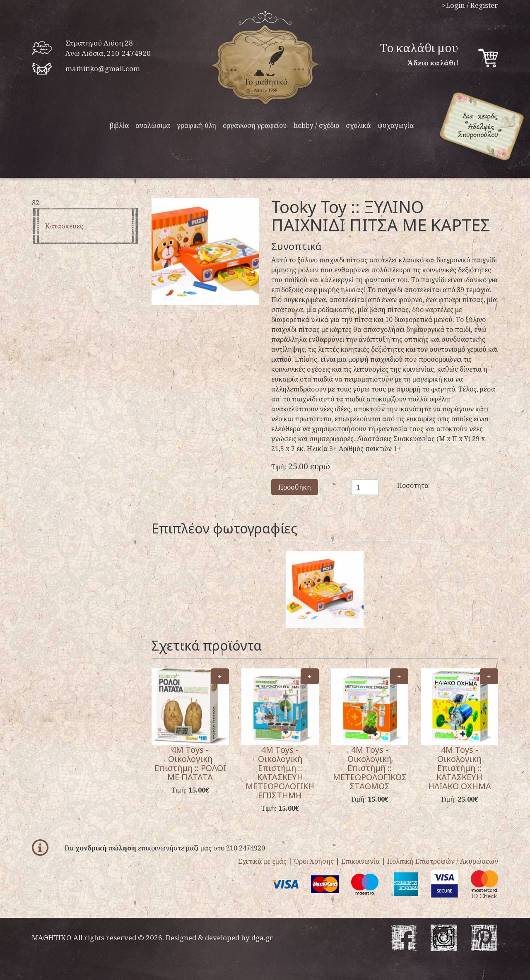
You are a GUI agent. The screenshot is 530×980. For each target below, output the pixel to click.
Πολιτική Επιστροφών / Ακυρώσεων (443, 861)
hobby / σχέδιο (316, 125)
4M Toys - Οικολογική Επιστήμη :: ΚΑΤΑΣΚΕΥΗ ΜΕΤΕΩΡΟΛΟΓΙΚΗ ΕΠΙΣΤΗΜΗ (280, 772)
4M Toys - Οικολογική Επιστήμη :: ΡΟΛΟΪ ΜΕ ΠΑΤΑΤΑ (190, 763)
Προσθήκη (295, 487)
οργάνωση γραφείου (255, 125)
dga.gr (262, 938)
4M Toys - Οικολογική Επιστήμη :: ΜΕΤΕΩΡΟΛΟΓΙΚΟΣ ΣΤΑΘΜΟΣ (370, 768)
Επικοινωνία (360, 861)
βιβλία (119, 125)
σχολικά (358, 125)
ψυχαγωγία (395, 125)
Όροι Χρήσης (314, 861)
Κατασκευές (64, 226)
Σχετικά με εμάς (262, 861)
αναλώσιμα (153, 125)
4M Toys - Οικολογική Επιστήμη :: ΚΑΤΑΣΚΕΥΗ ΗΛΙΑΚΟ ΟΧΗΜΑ (460, 768)
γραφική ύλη (196, 125)
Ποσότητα (403, 485)
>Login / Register (470, 5)
